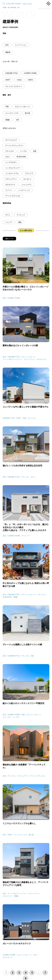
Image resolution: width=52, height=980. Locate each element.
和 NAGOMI (21, 157)
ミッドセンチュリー (13, 168)
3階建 (7, 120)
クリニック (21, 215)
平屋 (7, 106)
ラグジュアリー (11, 179)
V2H (17, 120)
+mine (19, 80)
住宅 (7, 45)
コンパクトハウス (12, 113)
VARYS (31, 80)
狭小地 (27, 113)
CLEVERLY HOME (30, 73)
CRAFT (8, 80)
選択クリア (9, 239)
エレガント (27, 179)
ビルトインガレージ (22, 106)
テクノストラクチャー (14, 86)
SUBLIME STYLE (11, 73)
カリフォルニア (11, 140)
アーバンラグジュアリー (14, 145)
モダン (8, 157)
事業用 (8, 52)
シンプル (23, 151)
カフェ (8, 215)
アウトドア (29, 173)
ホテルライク (10, 185)
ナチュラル (9, 151)
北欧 (35, 151)
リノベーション (21, 45)
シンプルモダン (11, 162)
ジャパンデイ (27, 185)
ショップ (9, 222)
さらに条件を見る (26, 230)
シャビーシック (24, 190)
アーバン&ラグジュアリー (12, 359)
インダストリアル (12, 173)
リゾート (9, 190)
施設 (20, 222)
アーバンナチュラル (13, 196)
